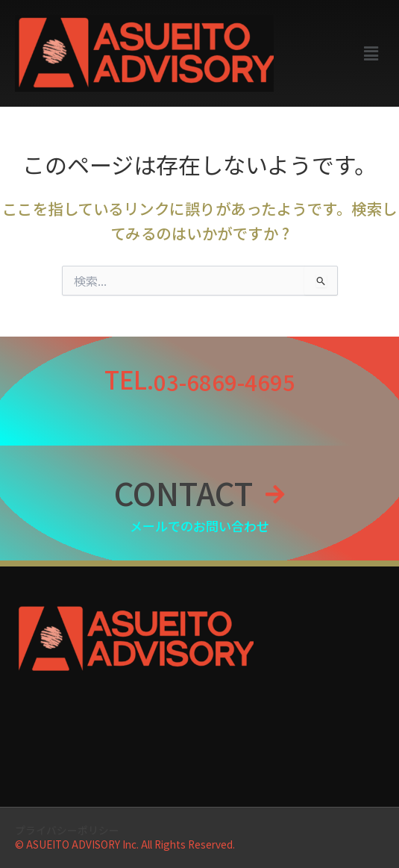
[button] (371, 53)
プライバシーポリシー (67, 830)
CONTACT (183, 492)
